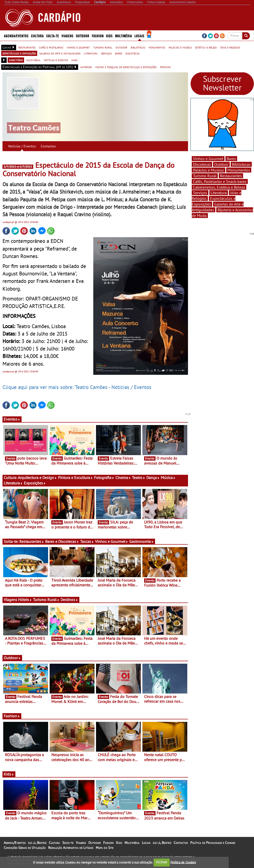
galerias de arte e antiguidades (60, 53)
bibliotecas (138, 47)
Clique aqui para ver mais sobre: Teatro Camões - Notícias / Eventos (77, 387)
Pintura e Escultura (76, 477)
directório (16, 60)
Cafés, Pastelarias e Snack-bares (220, 181)
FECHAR (161, 862)
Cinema (123, 477)
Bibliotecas (241, 164)
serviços (106, 53)
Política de (183, 862)
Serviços (200, 193)
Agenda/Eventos (16, 36)
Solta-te (53, 36)
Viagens (67, 36)
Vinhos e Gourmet (112, 541)
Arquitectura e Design (37, 477)
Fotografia (104, 477)
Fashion (98, 36)
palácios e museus (180, 47)
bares (119, 53)
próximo (165, 67)
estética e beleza (206, 47)
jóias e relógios (230, 47)
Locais (139, 36)
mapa (75, 60)
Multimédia (124, 36)
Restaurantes (32, 541)
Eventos (12, 419)
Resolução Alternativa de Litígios (71, 848)
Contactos (48, 146)
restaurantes (27, 47)
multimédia (33, 60)
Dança (153, 477)
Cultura (37, 36)
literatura (91, 53)
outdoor (121, 47)
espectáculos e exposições (19, 53)
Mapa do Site (105, 848)
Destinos (69, 600)
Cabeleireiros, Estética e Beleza (219, 187)
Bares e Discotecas (62, 541)
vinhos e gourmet (78, 47)
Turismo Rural (46, 600)
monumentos (157, 47)
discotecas (132, 53)
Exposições (35, 483)
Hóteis (25, 600)
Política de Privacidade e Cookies (213, 843)
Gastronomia (142, 541)
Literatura (13, 483)
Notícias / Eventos (22, 146)
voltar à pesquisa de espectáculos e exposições (126, 67)
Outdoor (83, 36)
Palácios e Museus (208, 170)
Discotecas (202, 164)
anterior (86, 67)
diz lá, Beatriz (37, 843)
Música (168, 477)
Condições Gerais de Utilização (25, 848)
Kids (109, 36)
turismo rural (103, 47)
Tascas (87, 541)
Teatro (139, 477)
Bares (231, 159)
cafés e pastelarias (51, 47)
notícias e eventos (56, 60)
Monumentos (239, 170)
